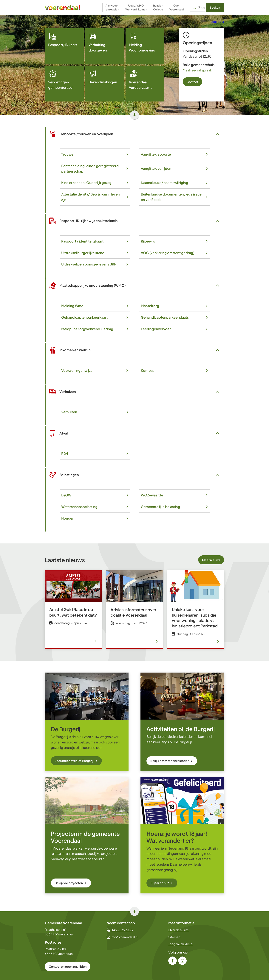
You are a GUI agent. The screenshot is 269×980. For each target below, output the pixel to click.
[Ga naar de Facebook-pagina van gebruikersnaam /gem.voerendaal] (173, 961)
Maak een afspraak (197, 70)
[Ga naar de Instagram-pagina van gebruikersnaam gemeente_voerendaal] (182, 961)
